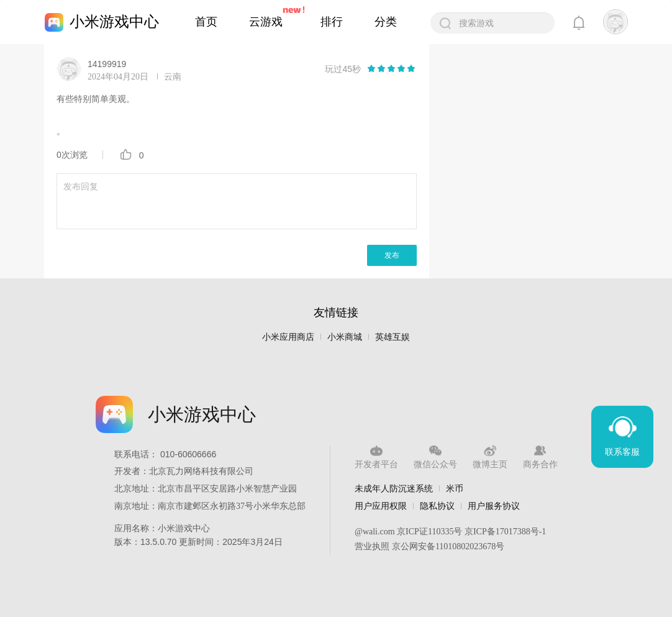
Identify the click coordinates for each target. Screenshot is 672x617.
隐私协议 (437, 506)
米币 (455, 488)
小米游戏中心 (114, 21)
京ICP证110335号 (429, 532)
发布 (392, 255)
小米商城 (345, 337)
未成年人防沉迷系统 (394, 488)
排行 (332, 22)
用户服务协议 (494, 506)
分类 (386, 22)
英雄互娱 (393, 337)
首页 (206, 22)
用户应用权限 (381, 506)
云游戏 (266, 22)
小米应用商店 (288, 337)
